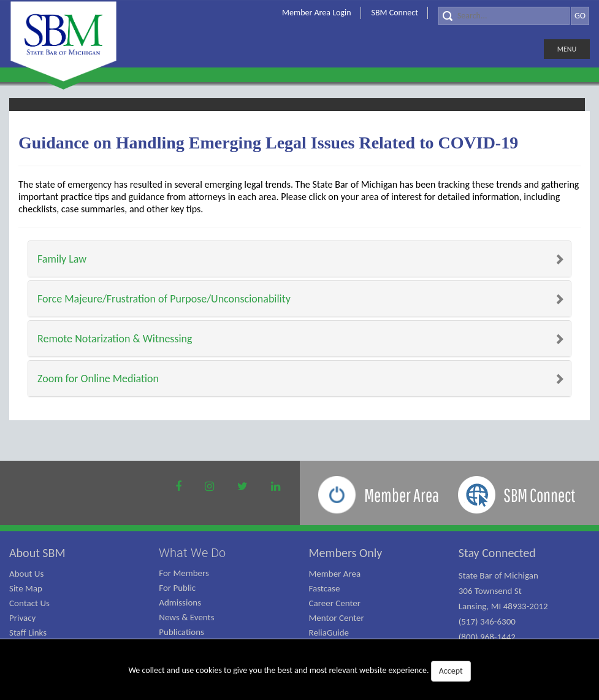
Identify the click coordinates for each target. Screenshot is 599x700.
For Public (177, 588)
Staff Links (28, 633)
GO (580, 16)
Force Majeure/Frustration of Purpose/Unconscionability (164, 299)
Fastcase (325, 588)
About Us (26, 574)
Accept (451, 671)
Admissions (180, 602)
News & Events (186, 617)
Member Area (335, 574)
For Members (184, 573)
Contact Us (29, 603)
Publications (181, 632)
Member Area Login (317, 13)
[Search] (504, 16)
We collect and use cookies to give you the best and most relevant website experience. (299, 671)
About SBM (37, 553)
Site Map (26, 588)
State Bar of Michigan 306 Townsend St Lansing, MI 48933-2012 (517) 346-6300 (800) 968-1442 (503, 606)
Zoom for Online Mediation (98, 379)
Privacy (22, 618)
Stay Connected (497, 553)
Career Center (335, 603)
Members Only (346, 553)
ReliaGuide (329, 633)
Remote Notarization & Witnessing (115, 339)
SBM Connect (395, 13)
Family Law (62, 259)
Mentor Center (337, 618)
